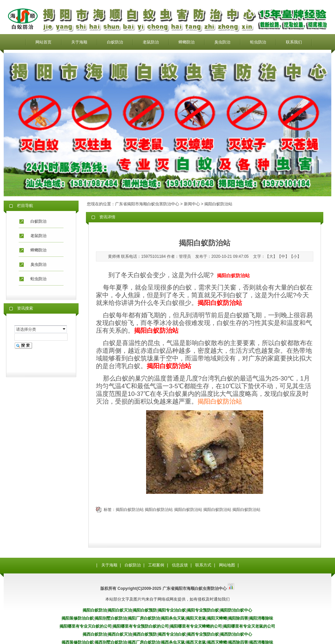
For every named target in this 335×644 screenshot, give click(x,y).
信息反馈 (180, 565)
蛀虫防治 (258, 42)
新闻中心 (192, 204)
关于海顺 (79, 42)
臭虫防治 (222, 42)
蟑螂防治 (187, 42)
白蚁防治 (115, 42)
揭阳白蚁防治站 (220, 401)
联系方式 (203, 565)
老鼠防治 (151, 42)
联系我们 (294, 42)
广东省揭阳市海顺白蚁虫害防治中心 (147, 204)
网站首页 (43, 42)
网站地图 (227, 565)
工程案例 (156, 565)
